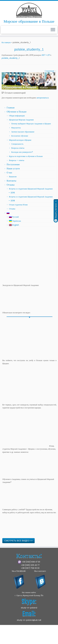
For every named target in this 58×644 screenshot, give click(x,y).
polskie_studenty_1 (10, 58)
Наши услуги (13, 168)
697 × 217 (45, 55)
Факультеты (16, 128)
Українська (15, 221)
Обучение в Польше (17, 112)
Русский (14, 217)
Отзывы (11, 185)
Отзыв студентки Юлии (18, 205)
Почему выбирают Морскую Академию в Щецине (31, 124)
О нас (9, 172)
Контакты (11, 181)
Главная (11, 108)
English (14, 225)
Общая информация (17, 116)
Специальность (17, 144)
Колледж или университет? (22, 152)
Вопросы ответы (18, 148)
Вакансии (13, 177)
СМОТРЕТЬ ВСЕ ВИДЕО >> (18, 541)
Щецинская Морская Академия (21, 120)
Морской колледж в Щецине (20, 140)
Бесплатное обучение (20, 136)
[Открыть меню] (53, 30)
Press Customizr (29, 637)
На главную (6, 42)
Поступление (13, 164)
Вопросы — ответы (17, 160)
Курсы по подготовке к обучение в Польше (26, 156)
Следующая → (51, 71)
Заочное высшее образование (23, 132)
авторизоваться (43, 98)
